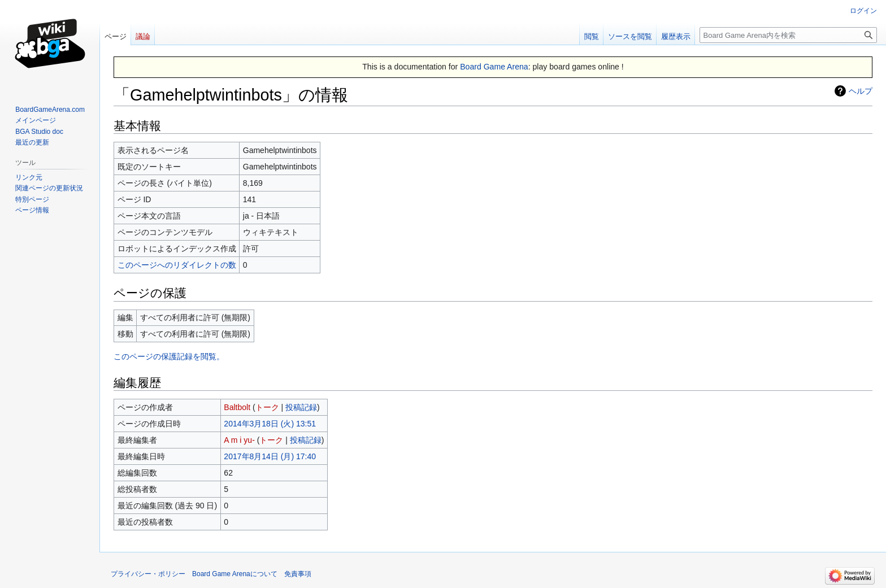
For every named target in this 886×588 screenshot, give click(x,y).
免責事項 (298, 574)
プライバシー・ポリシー (148, 574)
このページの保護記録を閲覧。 (169, 356)
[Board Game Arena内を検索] (788, 35)
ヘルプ (861, 91)
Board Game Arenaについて (235, 574)
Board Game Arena (494, 67)
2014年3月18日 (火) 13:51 (270, 424)
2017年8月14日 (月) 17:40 (270, 456)
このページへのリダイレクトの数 (177, 265)
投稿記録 (301, 407)
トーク (267, 407)
